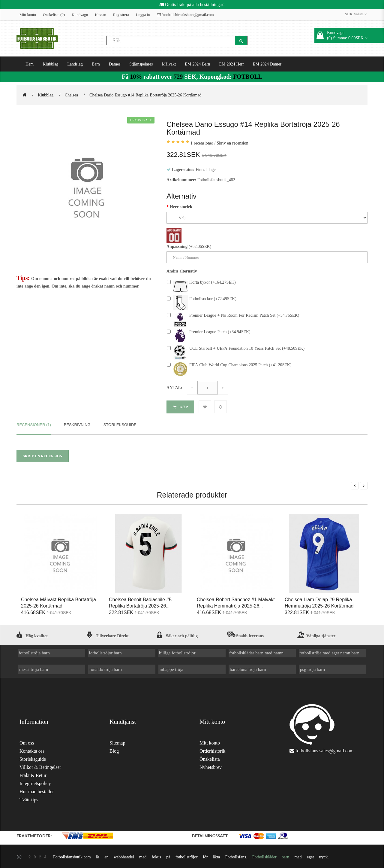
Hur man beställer (37, 790)
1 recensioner (202, 143)
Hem (30, 64)
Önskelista (210, 758)
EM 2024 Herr (231, 64)
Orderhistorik (212, 750)
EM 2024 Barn (197, 64)
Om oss (27, 742)
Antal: (174, 388)
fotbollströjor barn (105, 652)
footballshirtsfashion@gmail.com (185, 15)
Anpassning (177, 246)
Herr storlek (181, 207)
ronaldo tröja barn (106, 668)
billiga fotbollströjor (177, 652)
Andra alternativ (182, 271)
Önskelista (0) (54, 15)
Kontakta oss (32, 750)
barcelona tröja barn (248, 668)
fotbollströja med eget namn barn (329, 652)
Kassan (100, 15)
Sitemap (117, 742)
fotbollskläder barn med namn (256, 652)
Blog (114, 750)
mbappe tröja (171, 668)
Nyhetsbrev (211, 766)
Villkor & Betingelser (40, 766)
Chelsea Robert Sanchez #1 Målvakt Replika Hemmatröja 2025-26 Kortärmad (236, 604)
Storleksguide (120, 423)
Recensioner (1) (34, 423)
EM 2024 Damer (267, 64)
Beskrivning (77, 423)
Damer (115, 64)
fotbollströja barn (34, 652)
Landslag (75, 64)
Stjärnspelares (141, 64)
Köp (180, 407)
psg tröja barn (312, 668)
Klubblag (50, 64)
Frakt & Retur (33, 774)
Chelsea (71, 95)
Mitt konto (28, 15)
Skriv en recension (232, 143)
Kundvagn (80, 15)
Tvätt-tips (29, 798)
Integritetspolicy (35, 782)
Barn (96, 64)
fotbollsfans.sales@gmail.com (324, 749)
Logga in (143, 15)
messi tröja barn (34, 668)
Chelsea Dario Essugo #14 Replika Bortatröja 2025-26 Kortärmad (145, 95)
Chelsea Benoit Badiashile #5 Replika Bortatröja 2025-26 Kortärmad (140, 604)
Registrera (121, 15)
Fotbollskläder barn (271, 855)
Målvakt (169, 64)
